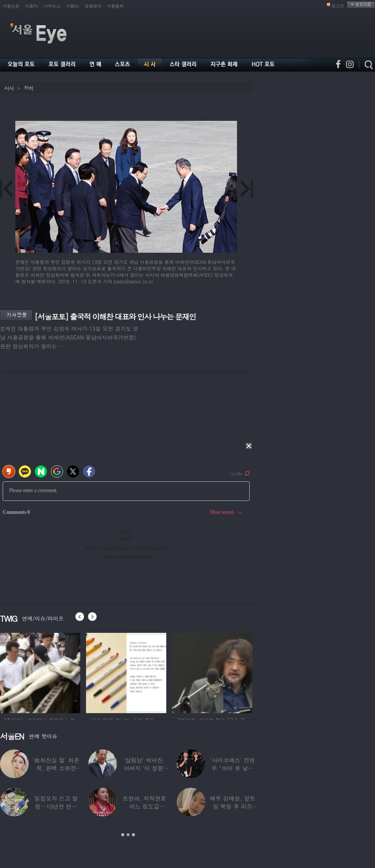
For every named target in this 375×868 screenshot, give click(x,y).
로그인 (338, 6)
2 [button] (128, 835)
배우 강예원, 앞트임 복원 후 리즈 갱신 (233, 806)
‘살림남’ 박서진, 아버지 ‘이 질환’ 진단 (144, 768)
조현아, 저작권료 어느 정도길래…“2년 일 (144, 806)
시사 (9, 88)
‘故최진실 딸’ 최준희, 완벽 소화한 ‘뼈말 (56, 768)
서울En (72, 6)
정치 (28, 88)
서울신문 (11, 6)
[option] (40, 672)
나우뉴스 (52, 6)
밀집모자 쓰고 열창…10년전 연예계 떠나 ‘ (56, 806)
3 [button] (133, 835)
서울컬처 (115, 6)
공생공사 (93, 6)
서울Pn (32, 6)
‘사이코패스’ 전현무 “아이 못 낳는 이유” (233, 768)
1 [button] (123, 835)
